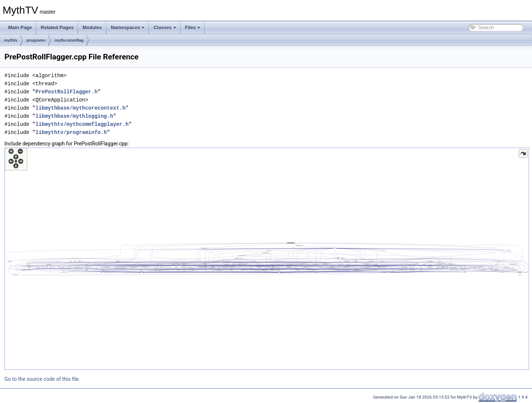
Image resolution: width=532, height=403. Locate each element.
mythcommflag (69, 40)
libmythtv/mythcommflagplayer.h (82, 124)
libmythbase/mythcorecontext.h (81, 108)
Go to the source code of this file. (42, 379)
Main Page (20, 27)
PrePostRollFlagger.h (66, 92)
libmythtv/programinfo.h (71, 132)
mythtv (11, 40)
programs (36, 40)
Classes (165, 27)
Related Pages (57, 27)
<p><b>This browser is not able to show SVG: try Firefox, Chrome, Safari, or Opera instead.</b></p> (267, 259)
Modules (92, 27)
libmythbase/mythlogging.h (74, 116)
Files (193, 27)
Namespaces (128, 27)
